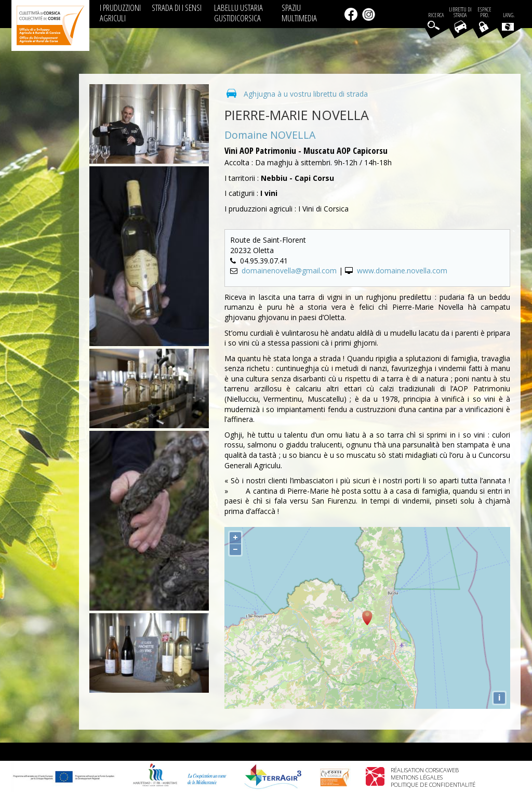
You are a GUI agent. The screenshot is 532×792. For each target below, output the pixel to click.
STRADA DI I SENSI (177, 8)
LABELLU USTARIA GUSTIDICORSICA (238, 13)
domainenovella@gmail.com (289, 270)
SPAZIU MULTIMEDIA (299, 13)
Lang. (508, 21)
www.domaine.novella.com (402, 270)
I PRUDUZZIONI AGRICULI (120, 13)
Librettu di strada (460, 12)
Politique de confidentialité (433, 784)
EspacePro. (484, 12)
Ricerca (436, 15)
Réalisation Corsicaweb (425, 770)
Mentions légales (417, 777)
